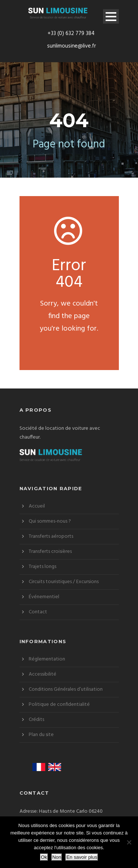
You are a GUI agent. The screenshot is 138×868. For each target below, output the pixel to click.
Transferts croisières (50, 552)
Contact (38, 612)
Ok (44, 857)
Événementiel (44, 597)
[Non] (129, 842)
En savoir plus (82, 857)
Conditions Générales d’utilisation (66, 689)
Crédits (36, 720)
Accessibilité (43, 674)
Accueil (37, 506)
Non (57, 857)
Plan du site (41, 735)
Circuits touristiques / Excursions (64, 582)
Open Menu (111, 16)
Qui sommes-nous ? (50, 521)
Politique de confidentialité (59, 705)
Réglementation (47, 659)
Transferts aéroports (51, 536)
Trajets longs (43, 567)
